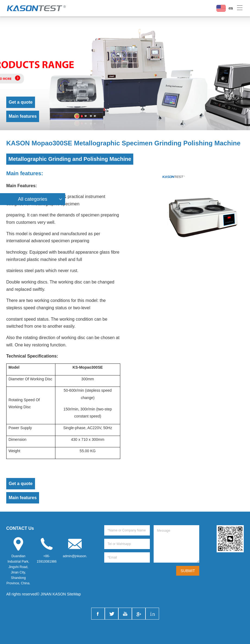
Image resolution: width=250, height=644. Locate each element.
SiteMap (74, 594)
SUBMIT (188, 571)
